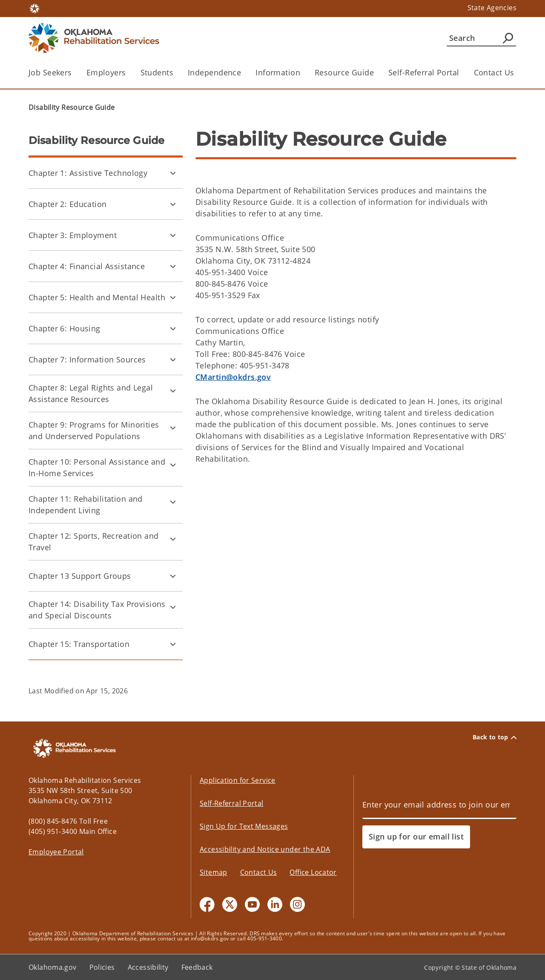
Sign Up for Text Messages (244, 826)
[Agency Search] (508, 38)
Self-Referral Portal (424, 72)
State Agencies (492, 8)
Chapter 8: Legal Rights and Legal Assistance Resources (91, 393)
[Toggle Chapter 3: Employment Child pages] (173, 235)
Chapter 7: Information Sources (87, 359)
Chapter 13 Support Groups (80, 576)
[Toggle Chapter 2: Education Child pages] (173, 204)
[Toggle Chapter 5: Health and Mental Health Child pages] (173, 297)
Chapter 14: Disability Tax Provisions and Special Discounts (97, 610)
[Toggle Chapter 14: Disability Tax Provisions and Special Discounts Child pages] (173, 607)
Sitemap (214, 872)
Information (278, 72)
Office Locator (313, 872)
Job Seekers (50, 72)
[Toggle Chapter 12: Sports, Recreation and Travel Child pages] (173, 539)
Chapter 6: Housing (65, 328)
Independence (214, 72)
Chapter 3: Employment (73, 235)
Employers (106, 72)
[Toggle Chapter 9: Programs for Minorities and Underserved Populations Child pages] (173, 428)
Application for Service (238, 780)
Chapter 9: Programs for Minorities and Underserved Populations (94, 430)
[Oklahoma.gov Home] (34, 8)
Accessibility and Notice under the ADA (265, 849)
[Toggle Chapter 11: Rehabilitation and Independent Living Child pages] (173, 502)
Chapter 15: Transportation (79, 644)
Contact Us (494, 72)
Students (157, 72)
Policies (102, 967)
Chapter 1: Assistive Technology (88, 173)
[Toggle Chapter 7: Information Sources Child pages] (173, 359)
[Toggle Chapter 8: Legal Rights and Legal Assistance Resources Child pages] (173, 391)
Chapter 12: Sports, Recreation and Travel (94, 542)
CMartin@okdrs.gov (233, 377)
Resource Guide (344, 72)
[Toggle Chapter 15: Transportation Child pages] (173, 644)
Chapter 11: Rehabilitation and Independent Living (86, 504)
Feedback (197, 967)
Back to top (495, 737)
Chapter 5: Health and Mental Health (97, 297)
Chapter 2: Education (68, 204)
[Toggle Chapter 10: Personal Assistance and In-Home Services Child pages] (173, 465)
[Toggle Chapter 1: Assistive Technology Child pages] (173, 173)
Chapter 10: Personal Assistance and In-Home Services (97, 467)
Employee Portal (56, 852)
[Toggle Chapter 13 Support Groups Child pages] (173, 576)
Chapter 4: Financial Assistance (87, 266)
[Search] (481, 38)
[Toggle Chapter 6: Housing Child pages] (173, 328)
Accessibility (148, 967)
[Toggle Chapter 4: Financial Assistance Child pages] (173, 266)
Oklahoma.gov (53, 967)
